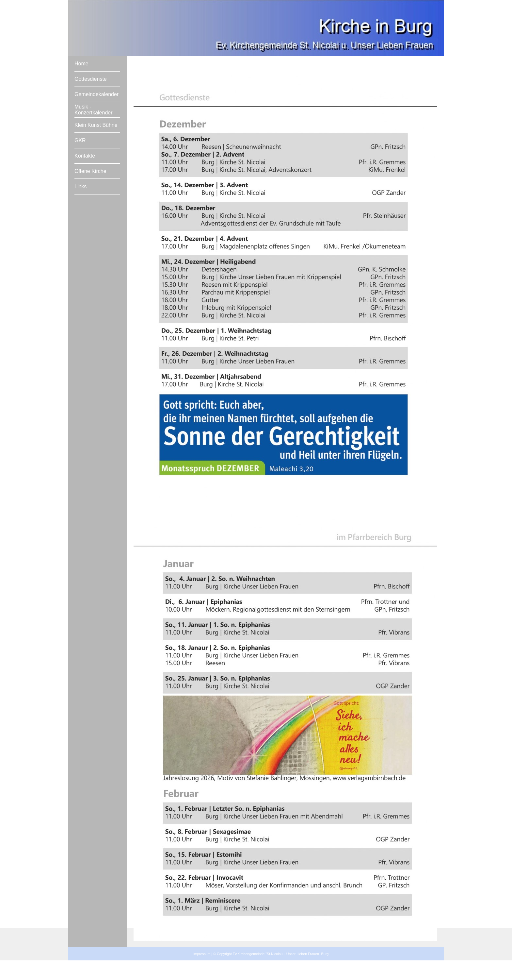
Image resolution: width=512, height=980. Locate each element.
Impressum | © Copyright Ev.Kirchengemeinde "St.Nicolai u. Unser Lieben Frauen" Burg (261, 954)
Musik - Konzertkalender (94, 110)
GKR (80, 140)
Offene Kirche (90, 171)
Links (80, 186)
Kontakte (85, 156)
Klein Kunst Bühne (96, 125)
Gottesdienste (91, 79)
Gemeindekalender (96, 94)
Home (81, 64)
